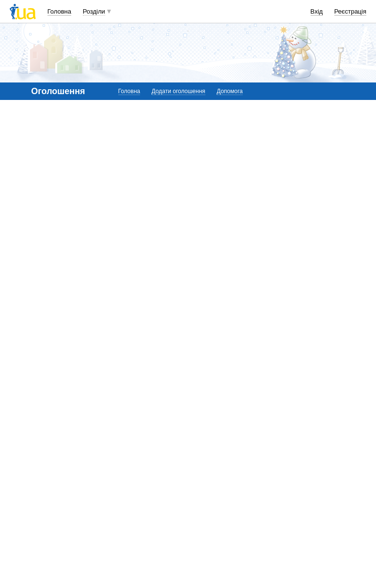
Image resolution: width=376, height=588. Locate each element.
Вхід (317, 11)
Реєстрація (350, 11)
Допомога (230, 91)
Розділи (94, 11)
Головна (59, 11)
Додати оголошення (179, 91)
